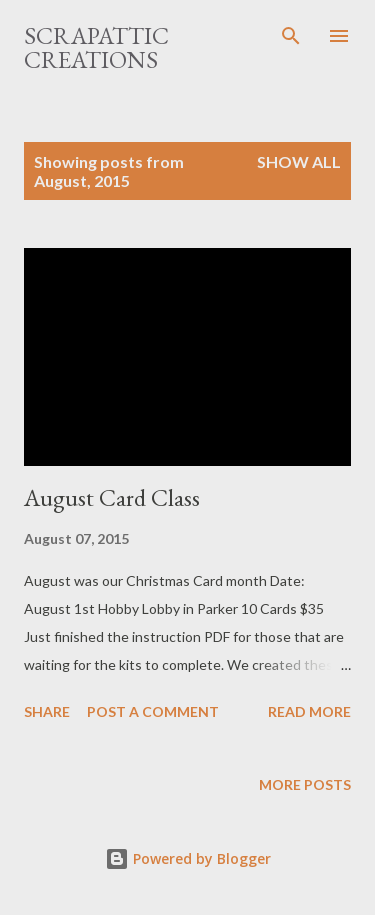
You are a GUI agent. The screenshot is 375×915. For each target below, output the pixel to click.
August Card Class (112, 497)
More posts (305, 784)
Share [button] (47, 711)
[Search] (291, 36)
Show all (299, 161)
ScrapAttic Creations (96, 47)
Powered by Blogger (188, 858)
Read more (309, 711)
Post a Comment (153, 711)
